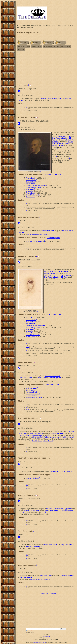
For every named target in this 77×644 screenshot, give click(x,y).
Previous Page (66, 46)
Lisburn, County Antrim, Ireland (60, 471)
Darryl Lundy (46, 636)
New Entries (21, 46)
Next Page (21, 49)
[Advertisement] (46, 67)
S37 (27, 107)
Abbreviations (48, 46)
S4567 (28, 248)
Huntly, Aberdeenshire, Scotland (37, 234)
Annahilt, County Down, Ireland (42, 441)
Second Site (43, 642)
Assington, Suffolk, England (39, 579)
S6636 (28, 207)
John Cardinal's (37, 642)
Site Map (56, 46)
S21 (27, 350)
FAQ (28, 46)
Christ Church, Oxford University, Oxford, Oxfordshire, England (53, 437)
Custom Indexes (36, 46)
